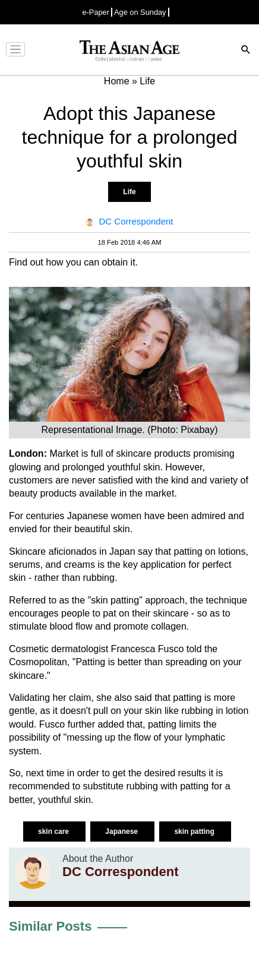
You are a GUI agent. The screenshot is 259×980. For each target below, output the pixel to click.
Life (129, 192)
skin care (54, 832)
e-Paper (96, 12)
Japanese (122, 832)
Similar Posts (50, 926)
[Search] (246, 51)
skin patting (195, 832)
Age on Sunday (140, 12)
